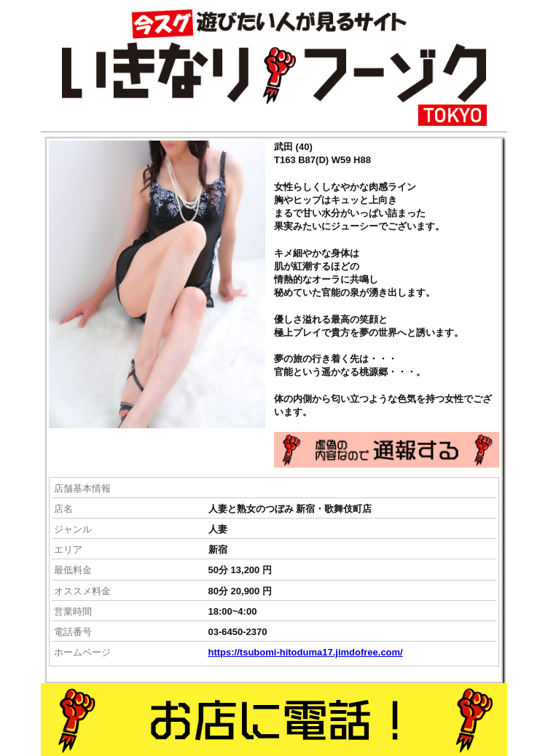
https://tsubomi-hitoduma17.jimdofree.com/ (306, 652)
